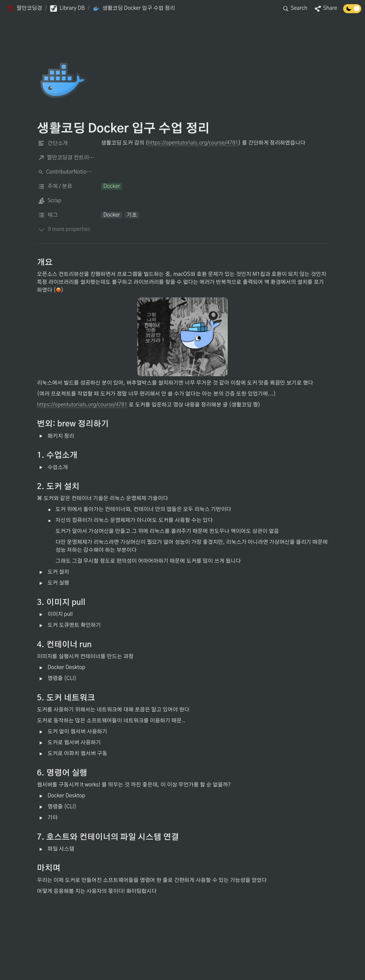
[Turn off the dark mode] (352, 12)
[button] (24, 9)
